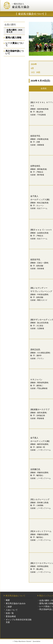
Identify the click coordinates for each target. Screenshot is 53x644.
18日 (33, 72)
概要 (8, 600)
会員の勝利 (10, 25)
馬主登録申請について (15, 52)
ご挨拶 (9, 607)
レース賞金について (15, 44)
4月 (32, 68)
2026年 (34, 64)
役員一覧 (10, 613)
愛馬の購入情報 (13, 38)
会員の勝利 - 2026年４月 (14, 31)
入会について (12, 610)
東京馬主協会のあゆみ (16, 603)
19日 (38, 72)
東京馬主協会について (31, 14)
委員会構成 (11, 616)
